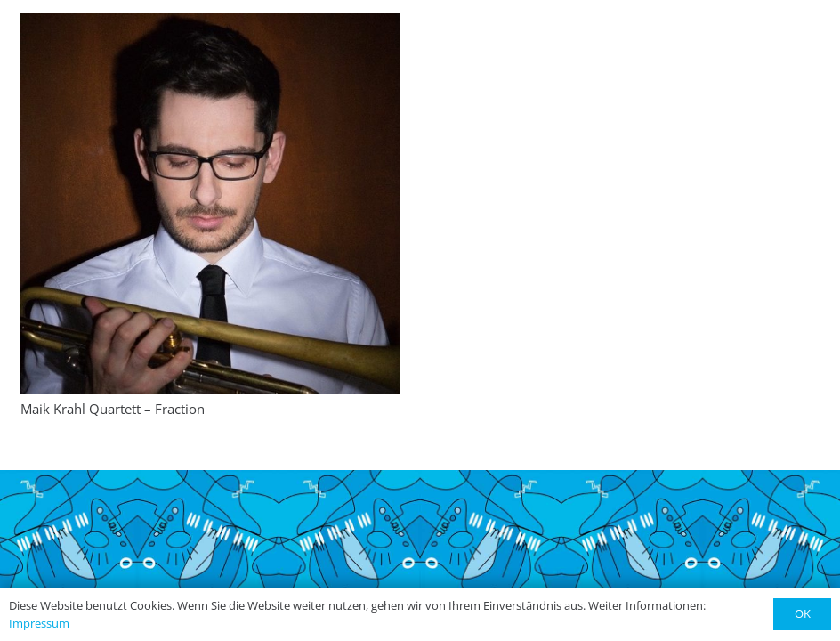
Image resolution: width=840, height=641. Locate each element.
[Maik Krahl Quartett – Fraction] (210, 203)
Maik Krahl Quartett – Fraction (113, 409)
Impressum (39, 623)
